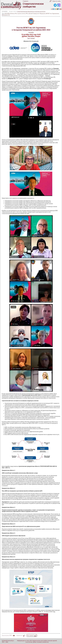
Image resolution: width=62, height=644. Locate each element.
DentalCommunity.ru (9, 641)
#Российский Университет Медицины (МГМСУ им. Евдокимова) (42, 14)
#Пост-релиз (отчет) (20, 14)
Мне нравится (32, 635)
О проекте (26, 1)
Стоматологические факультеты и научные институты (31, 11)
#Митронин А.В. (6, 15)
